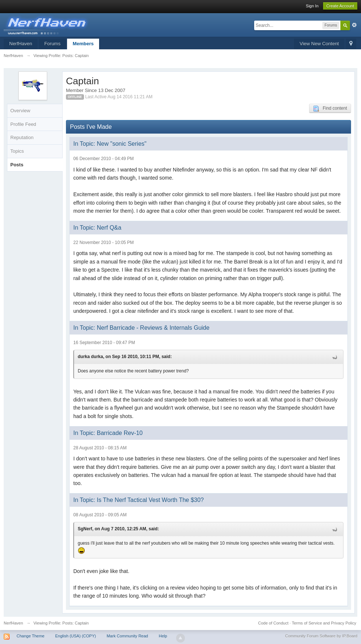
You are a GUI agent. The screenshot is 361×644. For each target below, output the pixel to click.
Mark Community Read (127, 636)
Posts (17, 165)
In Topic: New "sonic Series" (110, 144)
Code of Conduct (273, 623)
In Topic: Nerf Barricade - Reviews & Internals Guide (141, 328)
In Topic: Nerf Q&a (97, 228)
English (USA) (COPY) (76, 636)
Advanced (354, 25)
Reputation (22, 137)
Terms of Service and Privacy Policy (324, 623)
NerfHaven (21, 44)
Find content (330, 109)
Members (83, 44)
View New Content (319, 44)
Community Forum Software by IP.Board (321, 636)
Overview (20, 111)
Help (163, 636)
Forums (52, 44)
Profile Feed (23, 124)
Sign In (312, 6)
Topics (17, 151)
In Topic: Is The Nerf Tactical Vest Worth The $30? (139, 500)
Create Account (340, 6)
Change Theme (31, 636)
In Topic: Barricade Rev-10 (108, 433)
